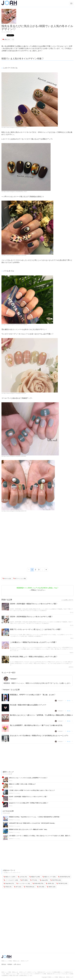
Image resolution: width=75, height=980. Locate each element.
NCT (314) (18, 887)
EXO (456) (41, 887)
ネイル (3, 32)
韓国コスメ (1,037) (9, 877)
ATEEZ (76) (8, 887)
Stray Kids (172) (9, 883)
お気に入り (6, 39)
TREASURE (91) (29, 887)
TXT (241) (34, 880)
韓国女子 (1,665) (35, 877)
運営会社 (4, 964)
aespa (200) (44, 880)
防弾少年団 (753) (38, 883)
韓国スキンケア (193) (49, 877)
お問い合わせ (17, 964)
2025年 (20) (50, 883)
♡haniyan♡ (11, 679)
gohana (71, 667)
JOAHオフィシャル (14, 793)
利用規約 (10, 964)
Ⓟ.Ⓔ (71, 613)
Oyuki (71, 653)
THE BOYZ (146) (62, 883)
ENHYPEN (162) (56, 880)
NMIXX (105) (51, 887)
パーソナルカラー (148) (11, 880)
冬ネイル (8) (7, 579)
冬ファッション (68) (20, 579)
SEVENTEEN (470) (64, 877)
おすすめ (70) (22, 877)
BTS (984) (24, 880)
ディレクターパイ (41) (23, 883)
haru (72, 638)
